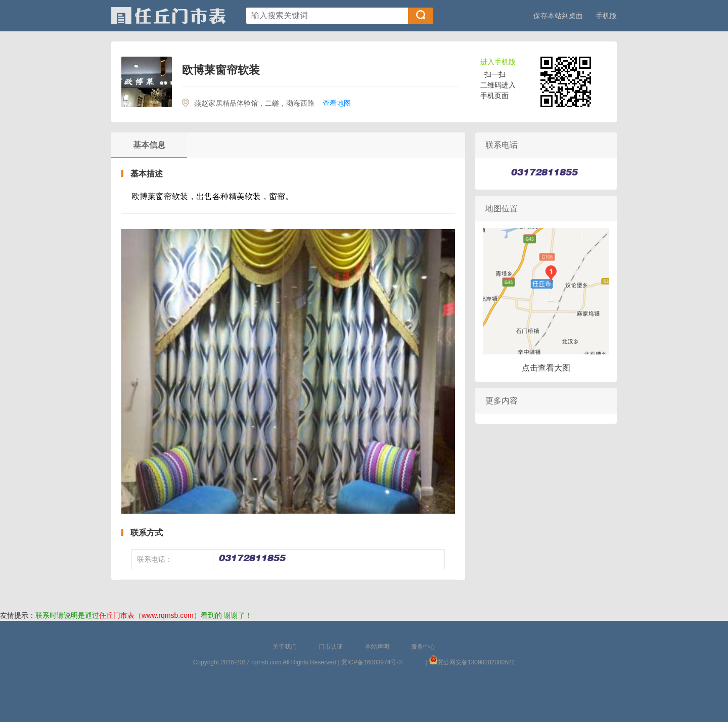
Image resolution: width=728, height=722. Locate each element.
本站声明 (377, 647)
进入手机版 (498, 62)
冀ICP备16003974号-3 (372, 662)
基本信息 (149, 145)
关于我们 (285, 647)
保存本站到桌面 (558, 16)
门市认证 (331, 647)
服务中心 (423, 647)
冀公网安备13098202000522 (476, 662)
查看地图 (337, 103)
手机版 (606, 16)
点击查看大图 (546, 368)
